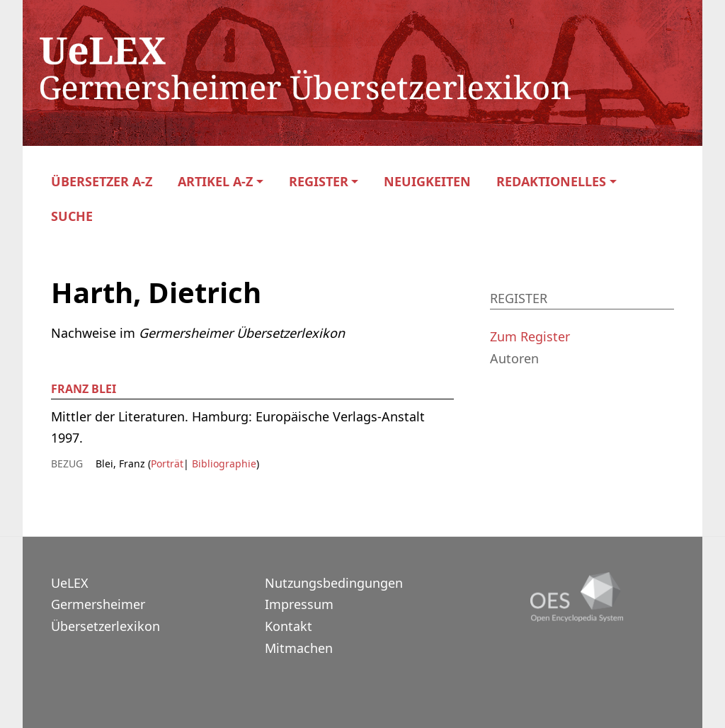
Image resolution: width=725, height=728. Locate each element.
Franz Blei (84, 389)
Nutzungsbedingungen (334, 583)
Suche (72, 216)
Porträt (167, 463)
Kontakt (289, 626)
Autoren (514, 358)
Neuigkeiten (427, 182)
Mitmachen (299, 648)
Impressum (299, 604)
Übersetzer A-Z (102, 182)
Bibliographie (223, 463)
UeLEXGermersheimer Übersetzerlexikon (105, 604)
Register (319, 182)
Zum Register (530, 336)
